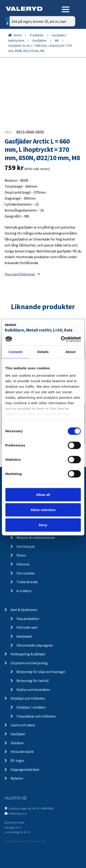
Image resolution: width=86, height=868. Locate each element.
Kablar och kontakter (33, 690)
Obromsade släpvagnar (35, 645)
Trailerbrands (27, 582)
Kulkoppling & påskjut (28, 654)
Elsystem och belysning (29, 663)
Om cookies (26, 573)
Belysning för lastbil (33, 681)
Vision (21, 555)
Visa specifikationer (22, 274)
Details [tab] (43, 352)
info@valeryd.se (17, 813)
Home (18, 35)
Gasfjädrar (40, 40)
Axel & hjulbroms (24, 610)
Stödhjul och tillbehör (28, 698)
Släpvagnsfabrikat (25, 769)
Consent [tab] (15, 352)
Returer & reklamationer (36, 537)
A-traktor (24, 591)
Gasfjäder (18, 734)
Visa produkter (28, 619)
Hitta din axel (27, 627)
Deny (43, 525)
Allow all (43, 495)
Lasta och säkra (23, 725)
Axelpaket (24, 636)
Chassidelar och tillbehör (36, 716)
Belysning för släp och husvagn (41, 672)
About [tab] (70, 352)
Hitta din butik (22, 752)
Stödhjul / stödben (31, 707)
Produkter (37, 35)
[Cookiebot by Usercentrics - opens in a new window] (61, 339)
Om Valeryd (25, 546)
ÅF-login (17, 761)
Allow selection (43, 510)
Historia (23, 564)
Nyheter (17, 778)
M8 (57, 40)
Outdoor (17, 743)
